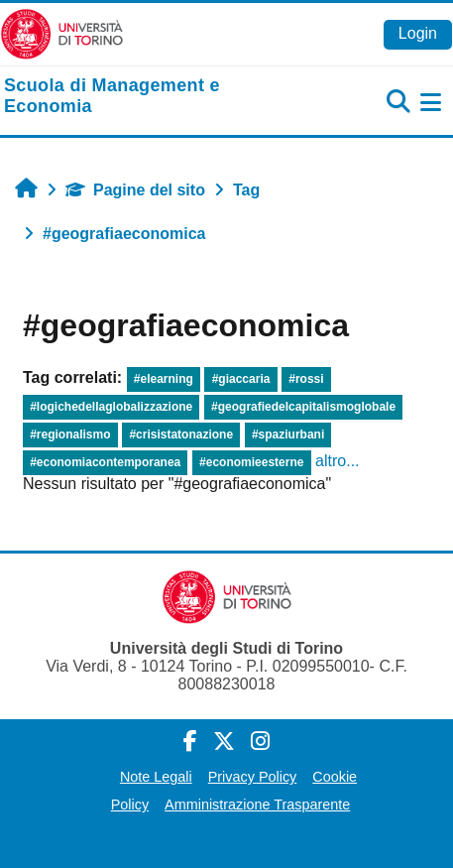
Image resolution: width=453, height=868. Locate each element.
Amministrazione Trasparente (257, 805)
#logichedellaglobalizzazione (111, 407)
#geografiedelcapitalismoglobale (303, 407)
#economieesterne (251, 462)
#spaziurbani (288, 434)
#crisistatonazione (181, 434)
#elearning (164, 379)
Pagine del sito (135, 190)
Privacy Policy (253, 777)
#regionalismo (70, 434)
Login (418, 33)
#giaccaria (241, 379)
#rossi (306, 379)
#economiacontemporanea (105, 462)
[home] (151, 97)
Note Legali (156, 777)
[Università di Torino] (62, 33)
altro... (337, 461)
